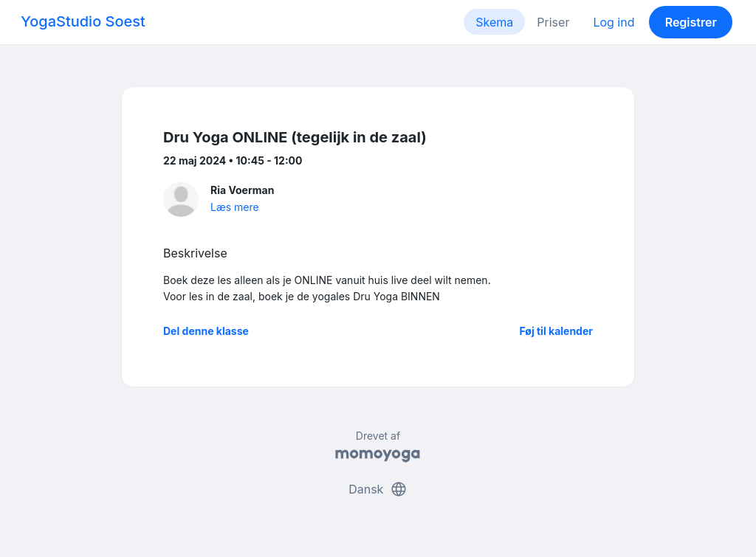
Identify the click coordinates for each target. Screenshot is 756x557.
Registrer (691, 22)
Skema (494, 22)
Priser (553, 22)
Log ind (614, 22)
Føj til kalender (556, 331)
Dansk (378, 489)
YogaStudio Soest (83, 21)
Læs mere (235, 207)
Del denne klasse (206, 331)
